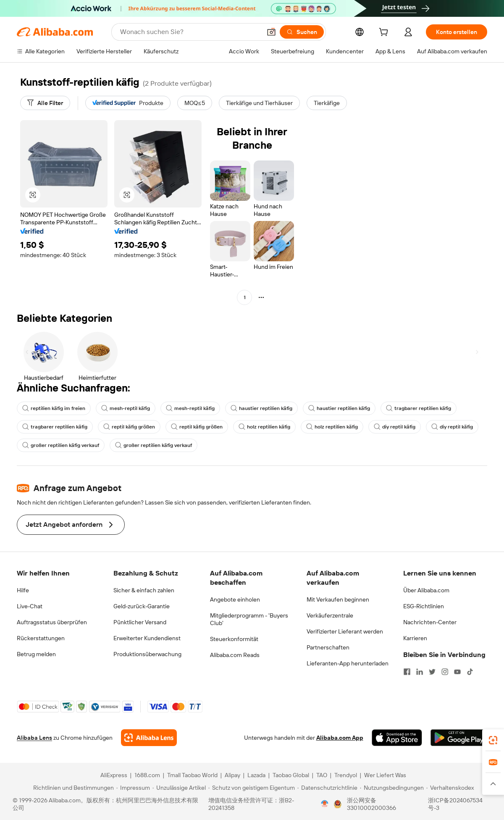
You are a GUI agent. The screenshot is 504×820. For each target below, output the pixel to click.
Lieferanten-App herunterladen (348, 663)
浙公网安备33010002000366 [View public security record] (371, 804)
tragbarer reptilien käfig (419, 408)
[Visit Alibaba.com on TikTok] (470, 672)
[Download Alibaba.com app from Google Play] (459, 738)
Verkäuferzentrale (330, 615)
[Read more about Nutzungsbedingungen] (392, 788)
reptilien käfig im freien (54, 408)
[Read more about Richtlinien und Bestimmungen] (72, 788)
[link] (493, 740)
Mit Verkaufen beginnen (338, 599)
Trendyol (346, 775)
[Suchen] (302, 32)
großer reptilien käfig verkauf (61, 445)
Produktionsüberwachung (147, 654)
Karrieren (415, 638)
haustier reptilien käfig (261, 408)
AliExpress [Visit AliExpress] (114, 775)
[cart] (385, 33)
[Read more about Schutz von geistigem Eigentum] (252, 788)
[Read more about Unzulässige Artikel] (179, 788)
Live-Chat (30, 606)
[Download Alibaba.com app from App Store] (397, 738)
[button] (271, 32)
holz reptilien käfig (264, 427)
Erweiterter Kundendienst (147, 638)
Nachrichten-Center (430, 622)
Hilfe (23, 590)
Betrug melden (36, 654)
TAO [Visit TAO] (322, 775)
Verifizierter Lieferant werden (345, 631)
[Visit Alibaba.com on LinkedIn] (420, 672)
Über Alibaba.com (426, 590)
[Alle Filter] (45, 103)
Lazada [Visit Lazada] (256, 775)
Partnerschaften (328, 647)
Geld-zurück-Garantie (142, 606)
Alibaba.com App (340, 738)
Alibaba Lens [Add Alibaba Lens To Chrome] (34, 738)
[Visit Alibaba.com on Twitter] (432, 672)
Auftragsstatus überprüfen (52, 622)
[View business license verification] (325, 804)
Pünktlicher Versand (140, 622)
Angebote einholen (235, 599)
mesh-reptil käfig (126, 408)
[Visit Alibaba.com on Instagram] (445, 672)
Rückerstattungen (41, 638)
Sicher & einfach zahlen (144, 590)
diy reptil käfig (395, 427)
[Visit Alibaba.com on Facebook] (407, 672)
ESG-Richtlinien (424, 606)
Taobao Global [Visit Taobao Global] (291, 775)
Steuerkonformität (234, 639)
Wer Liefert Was (385, 775)
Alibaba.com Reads (235, 655)
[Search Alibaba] (190, 32)
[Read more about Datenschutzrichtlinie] (327, 788)
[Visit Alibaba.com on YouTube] (457, 672)
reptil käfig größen (129, 427)
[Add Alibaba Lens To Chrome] (149, 738)
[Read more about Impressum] (133, 788)
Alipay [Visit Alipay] (232, 775)
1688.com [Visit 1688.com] (147, 775)
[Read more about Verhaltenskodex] (450, 788)
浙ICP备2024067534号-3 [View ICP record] (455, 804)
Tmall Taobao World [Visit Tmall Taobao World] (192, 775)
